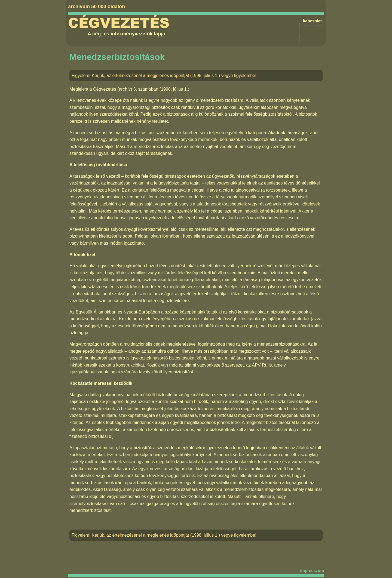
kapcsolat (312, 21)
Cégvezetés (119, 23)
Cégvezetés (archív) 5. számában (126, 89)
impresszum (312, 571)
